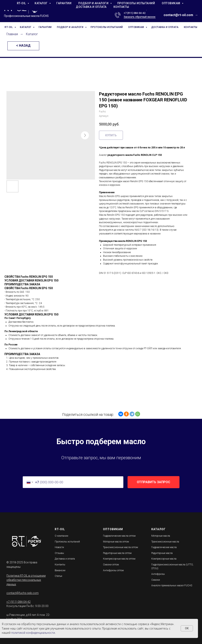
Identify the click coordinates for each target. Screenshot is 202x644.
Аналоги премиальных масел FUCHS (172, 585)
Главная (12, 34)
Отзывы (59, 553)
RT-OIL (9, 27)
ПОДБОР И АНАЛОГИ (71, 27)
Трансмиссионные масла (165, 542)
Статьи (58, 576)
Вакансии (60, 570)
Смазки (156, 580)
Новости (59, 547)
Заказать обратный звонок (140, 17)
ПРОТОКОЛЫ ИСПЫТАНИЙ (107, 27)
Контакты (60, 565)
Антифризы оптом (113, 570)
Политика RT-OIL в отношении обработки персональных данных (26, 580)
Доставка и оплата (65, 559)
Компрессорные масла (164, 559)
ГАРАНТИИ (45, 27)
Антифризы (158, 574)
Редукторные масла (162, 553)
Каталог (32, 34)
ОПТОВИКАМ (136, 27)
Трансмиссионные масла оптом (121, 547)
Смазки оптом (111, 565)
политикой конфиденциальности (33, 633)
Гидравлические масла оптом (119, 536)
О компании (61, 536)
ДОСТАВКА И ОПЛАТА (165, 27)
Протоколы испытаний (67, 542)
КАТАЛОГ (26, 27)
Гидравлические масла (164, 547)
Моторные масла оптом (116, 542)
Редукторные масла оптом (117, 553)
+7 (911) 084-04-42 (135, 13)
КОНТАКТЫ (191, 27)
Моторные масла (161, 536)
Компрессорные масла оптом (119, 559)
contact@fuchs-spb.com (23, 593)
